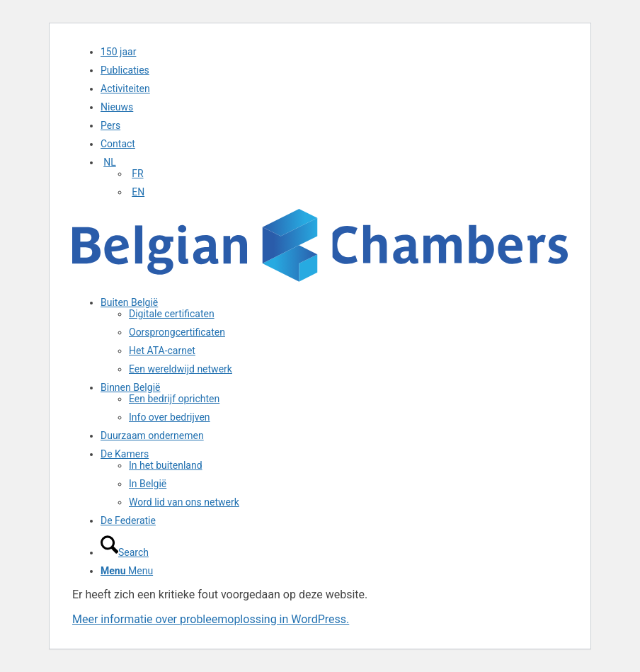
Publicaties (125, 70)
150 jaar (118, 52)
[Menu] (127, 571)
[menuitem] (334, 52)
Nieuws (117, 107)
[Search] (125, 552)
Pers (110, 125)
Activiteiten (125, 89)
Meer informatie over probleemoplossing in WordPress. (211, 619)
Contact (118, 144)
